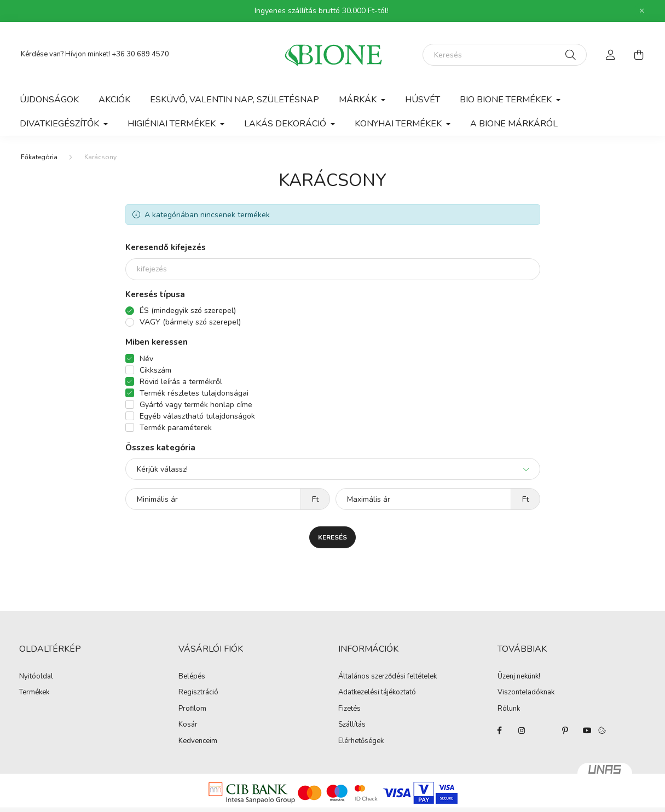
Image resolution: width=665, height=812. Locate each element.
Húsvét (423, 100)
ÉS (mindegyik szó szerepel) (188, 311)
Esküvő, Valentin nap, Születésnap (235, 100)
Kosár (188, 725)
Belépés (192, 677)
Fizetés (349, 709)
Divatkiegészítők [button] (60, 124)
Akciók (114, 100)
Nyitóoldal (36, 677)
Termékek (34, 693)
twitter (543, 730)
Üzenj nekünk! (519, 677)
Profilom (192, 709)
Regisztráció (198, 693)
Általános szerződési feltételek (388, 677)
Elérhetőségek (361, 741)
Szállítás (352, 725)
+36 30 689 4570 (140, 54)
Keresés (332, 537)
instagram (522, 730)
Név (146, 359)
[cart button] (639, 55)
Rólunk (509, 709)
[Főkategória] (39, 157)
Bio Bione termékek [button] (507, 100)
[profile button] (611, 55)
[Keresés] (505, 55)
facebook (500, 730)
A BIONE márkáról (514, 124)
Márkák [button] (359, 100)
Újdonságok (49, 100)
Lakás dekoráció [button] (286, 124)
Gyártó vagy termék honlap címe (196, 405)
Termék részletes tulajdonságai (194, 393)
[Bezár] (642, 11)
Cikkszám (155, 370)
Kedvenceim (198, 741)
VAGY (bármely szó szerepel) (190, 322)
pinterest (565, 730)
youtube (587, 730)
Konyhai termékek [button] (399, 124)
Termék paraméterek (176, 428)
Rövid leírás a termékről (181, 382)
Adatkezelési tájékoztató (377, 693)
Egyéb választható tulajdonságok (197, 416)
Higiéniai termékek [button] (173, 124)
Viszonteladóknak (526, 693)
